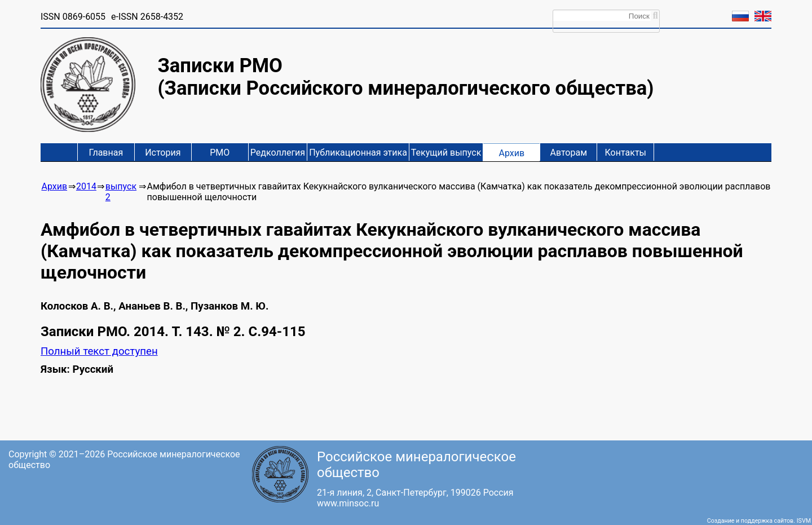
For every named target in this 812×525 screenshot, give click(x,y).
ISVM (804, 521)
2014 (86, 186)
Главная (106, 153)
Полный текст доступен (99, 351)
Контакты (626, 153)
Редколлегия (278, 153)
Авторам (569, 153)
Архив (511, 153)
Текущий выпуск (446, 153)
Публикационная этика (358, 153)
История (163, 153)
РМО (220, 153)
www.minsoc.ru (348, 503)
